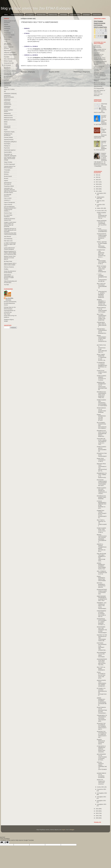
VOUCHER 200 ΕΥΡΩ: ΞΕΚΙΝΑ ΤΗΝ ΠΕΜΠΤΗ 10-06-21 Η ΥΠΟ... (102, 442)
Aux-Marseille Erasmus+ (8, 195)
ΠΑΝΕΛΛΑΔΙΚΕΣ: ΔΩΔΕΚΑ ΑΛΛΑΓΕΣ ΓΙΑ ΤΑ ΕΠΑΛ (102, 378)
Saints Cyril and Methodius (98, 95)
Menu (6, 15)
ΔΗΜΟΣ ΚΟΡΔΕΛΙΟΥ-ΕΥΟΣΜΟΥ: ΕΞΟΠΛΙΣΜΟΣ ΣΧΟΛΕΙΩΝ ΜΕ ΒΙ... (102, 702)
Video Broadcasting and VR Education (10, 282)
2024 (97, 813)
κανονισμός (64, 15)
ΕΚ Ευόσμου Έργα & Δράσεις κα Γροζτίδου (100, 83)
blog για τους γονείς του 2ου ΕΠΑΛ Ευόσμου (36, 8)
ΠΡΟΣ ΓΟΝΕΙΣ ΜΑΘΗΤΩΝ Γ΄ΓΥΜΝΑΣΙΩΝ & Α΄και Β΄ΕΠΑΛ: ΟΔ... (102, 357)
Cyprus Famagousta (9, 202)
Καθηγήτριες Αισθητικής (10, 93)
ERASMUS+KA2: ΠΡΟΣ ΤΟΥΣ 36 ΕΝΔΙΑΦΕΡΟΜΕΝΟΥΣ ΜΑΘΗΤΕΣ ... (102, 434)
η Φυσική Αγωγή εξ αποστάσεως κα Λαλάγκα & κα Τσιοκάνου (99, 69)
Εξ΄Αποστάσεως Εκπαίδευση (8, 77)
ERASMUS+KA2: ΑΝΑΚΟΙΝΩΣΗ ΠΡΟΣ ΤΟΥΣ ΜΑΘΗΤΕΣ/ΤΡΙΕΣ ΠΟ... (101, 395)
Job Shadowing (8, 239)
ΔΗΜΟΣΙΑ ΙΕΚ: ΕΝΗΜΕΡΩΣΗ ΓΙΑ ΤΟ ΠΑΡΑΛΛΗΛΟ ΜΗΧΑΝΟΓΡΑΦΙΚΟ (102, 386)
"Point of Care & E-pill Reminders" (10, 22)
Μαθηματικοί (7, 113)
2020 (97, 189)
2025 (97, 816)
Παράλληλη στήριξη (9, 132)
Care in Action (8, 198)
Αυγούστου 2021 (102, 789)
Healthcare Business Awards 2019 (10, 219)
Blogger (72, 830)
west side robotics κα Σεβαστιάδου (99, 91)
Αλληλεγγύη (7, 26)
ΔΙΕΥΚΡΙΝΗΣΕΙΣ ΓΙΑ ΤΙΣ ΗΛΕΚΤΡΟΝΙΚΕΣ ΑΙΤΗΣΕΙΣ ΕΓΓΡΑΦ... (102, 757)
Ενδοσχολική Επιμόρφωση (8, 74)
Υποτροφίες (7, 170)
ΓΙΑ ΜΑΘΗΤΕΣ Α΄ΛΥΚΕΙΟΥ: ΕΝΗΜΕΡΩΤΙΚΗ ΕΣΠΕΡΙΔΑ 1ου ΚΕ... (102, 365)
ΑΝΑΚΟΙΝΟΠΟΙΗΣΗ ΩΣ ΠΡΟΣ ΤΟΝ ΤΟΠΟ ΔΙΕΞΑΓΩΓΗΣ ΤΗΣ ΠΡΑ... (102, 662)
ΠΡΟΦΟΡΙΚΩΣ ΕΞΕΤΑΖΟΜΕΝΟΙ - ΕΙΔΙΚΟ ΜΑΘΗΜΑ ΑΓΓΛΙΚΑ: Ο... (102, 622)
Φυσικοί (6, 178)
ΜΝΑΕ (6, 122)
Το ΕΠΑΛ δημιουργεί (9, 164)
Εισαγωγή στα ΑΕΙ (42, 66)
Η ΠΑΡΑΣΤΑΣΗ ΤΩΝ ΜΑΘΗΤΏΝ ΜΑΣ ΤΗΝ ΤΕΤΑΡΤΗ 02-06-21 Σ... (101, 254)
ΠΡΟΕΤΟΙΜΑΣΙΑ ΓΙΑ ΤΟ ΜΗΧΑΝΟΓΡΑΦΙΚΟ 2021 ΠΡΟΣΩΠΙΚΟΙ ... (102, 710)
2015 (97, 177)
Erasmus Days (8, 213)
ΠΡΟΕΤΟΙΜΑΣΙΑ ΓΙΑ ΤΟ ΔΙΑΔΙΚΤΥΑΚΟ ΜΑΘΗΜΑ (101, 410)
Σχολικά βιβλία (8, 152)
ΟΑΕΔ (6, 124)
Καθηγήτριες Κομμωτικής (7, 100)
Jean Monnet (7, 236)
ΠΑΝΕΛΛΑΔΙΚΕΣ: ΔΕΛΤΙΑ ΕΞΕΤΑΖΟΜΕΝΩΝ (102, 449)
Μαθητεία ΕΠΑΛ (8, 115)
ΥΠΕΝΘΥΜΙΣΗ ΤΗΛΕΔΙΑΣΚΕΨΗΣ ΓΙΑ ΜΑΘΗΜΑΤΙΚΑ (102, 331)
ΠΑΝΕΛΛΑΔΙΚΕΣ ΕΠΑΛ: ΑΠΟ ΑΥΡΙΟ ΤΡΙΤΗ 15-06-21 (101, 530)
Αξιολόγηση (7, 29)
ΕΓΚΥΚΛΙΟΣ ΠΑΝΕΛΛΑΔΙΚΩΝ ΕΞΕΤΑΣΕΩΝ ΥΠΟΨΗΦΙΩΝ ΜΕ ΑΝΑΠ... (102, 483)
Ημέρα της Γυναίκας (9, 89)
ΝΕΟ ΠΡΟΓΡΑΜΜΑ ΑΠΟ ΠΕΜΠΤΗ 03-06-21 (102, 262)
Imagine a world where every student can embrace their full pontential (10, 224)
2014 (97, 175)
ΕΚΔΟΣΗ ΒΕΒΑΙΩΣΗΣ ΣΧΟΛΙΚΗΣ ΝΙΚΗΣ (101, 742)
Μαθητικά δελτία (8, 118)
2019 (97, 187)
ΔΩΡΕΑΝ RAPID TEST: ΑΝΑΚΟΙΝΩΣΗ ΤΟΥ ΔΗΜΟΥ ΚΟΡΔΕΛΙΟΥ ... (102, 683)
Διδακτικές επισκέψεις (10, 53)
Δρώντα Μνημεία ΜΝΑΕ (10, 55)
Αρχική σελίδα (54, 72)
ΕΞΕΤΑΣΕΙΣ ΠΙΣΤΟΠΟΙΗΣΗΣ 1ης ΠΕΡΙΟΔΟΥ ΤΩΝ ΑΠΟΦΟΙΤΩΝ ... (102, 647)
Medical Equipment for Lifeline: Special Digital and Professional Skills (10, 253)
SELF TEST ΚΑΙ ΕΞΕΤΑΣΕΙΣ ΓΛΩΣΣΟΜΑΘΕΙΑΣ (102, 286)
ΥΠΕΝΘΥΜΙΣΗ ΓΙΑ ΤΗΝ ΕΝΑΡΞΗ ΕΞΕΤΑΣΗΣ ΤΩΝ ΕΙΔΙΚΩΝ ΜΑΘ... (102, 718)
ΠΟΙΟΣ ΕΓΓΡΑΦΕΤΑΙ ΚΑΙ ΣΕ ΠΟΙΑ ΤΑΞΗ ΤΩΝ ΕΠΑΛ (101, 675)
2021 (97, 191)
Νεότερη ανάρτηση (28, 72)
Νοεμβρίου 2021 (101, 801)
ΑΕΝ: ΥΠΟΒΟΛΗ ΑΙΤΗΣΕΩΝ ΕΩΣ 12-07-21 (102, 573)
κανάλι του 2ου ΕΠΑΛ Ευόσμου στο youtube (100, 59)
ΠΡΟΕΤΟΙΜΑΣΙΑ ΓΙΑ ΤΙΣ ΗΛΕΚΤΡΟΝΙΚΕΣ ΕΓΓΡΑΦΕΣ (102, 310)
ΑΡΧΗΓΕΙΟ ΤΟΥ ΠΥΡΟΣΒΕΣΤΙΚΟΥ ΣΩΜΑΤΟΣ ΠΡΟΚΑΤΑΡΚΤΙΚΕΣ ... (102, 734)
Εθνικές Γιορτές (8, 61)
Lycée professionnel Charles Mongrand (9, 249)
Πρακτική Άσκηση (9, 140)
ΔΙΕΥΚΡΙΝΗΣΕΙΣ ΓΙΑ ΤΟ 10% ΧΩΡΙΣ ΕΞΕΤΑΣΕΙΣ (101, 655)
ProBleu (6, 269)
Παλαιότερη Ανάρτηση (82, 72)
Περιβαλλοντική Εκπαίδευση (8, 135)
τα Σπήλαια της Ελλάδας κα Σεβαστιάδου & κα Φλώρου (100, 63)
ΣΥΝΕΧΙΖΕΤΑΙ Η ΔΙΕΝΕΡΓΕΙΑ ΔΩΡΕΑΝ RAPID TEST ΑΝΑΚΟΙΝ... (101, 749)
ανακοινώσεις (97, 15)
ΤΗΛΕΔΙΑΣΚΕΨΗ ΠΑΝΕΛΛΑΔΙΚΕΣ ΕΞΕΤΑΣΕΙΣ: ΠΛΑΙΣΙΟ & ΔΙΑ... (102, 237)
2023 (97, 811)
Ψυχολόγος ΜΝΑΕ (9, 186)
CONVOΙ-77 (7, 200)
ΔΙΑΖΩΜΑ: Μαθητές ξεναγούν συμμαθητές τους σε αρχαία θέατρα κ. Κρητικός (100, 75)
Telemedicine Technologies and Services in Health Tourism (9, 277)
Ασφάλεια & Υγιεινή (32, 66)
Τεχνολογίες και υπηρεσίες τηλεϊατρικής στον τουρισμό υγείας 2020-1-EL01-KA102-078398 (10, 157)
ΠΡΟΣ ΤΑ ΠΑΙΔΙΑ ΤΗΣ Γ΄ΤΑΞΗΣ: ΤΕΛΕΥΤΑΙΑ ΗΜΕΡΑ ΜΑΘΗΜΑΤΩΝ (101, 269)
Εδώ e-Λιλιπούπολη (9, 59)
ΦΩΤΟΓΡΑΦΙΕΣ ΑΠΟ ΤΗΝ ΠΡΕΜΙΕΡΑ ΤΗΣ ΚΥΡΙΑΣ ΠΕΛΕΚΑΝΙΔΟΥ (102, 630)
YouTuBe (6, 285)
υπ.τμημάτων (30, 15)
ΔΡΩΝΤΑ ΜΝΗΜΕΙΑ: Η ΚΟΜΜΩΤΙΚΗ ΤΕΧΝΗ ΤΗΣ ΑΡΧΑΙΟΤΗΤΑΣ (102, 303)
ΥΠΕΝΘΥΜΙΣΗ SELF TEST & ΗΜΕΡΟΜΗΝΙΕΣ (102, 325)
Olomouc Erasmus (9, 267)
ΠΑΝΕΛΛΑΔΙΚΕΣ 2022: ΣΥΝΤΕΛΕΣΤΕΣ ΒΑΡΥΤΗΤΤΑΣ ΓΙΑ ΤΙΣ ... (102, 216)
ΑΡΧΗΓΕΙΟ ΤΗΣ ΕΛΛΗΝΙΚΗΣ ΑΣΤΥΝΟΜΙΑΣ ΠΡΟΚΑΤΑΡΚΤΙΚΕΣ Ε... (102, 726)
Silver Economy (98, 86)
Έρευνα (6, 87)
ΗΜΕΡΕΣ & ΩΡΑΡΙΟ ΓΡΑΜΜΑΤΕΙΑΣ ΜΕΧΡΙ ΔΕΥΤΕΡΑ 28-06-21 (102, 548)
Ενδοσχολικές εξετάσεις (10, 71)
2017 (97, 182)
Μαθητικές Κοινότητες (10, 120)
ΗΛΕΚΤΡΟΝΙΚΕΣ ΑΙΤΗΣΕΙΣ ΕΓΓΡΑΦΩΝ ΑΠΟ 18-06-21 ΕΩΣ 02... (101, 614)
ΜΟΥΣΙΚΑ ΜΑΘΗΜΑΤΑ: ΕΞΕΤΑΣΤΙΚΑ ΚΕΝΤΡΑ (101, 585)
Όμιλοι (6, 130)
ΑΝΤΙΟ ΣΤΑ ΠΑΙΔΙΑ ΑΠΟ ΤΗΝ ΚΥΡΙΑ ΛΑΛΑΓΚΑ (101, 782)
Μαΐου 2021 (100, 208)
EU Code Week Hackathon (8, 216)
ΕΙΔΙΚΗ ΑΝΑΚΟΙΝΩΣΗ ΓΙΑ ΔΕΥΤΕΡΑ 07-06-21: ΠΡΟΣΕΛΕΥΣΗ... (102, 339)
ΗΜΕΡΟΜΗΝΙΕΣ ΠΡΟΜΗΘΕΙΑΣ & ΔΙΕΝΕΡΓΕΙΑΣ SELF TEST (102, 598)
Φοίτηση (6, 174)
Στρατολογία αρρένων (10, 150)
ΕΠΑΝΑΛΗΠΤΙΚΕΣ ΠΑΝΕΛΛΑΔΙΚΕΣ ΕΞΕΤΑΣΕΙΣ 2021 (102, 592)
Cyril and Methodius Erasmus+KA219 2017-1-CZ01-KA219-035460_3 (10, 209)
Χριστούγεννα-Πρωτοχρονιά (8, 183)
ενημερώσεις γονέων (17, 15)
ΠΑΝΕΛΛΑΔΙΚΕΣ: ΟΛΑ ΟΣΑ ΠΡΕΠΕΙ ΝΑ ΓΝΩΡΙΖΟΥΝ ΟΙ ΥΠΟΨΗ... (102, 491)
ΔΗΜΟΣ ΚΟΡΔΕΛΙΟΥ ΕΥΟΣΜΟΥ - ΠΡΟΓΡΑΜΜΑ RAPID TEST (101, 566)
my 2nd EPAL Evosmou (10, 299)
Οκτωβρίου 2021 (102, 797)
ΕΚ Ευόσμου (7, 65)
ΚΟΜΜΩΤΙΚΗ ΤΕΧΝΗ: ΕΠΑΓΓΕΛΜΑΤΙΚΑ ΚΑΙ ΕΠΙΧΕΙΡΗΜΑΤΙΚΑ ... (102, 514)
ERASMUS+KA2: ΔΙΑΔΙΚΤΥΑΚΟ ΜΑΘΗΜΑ (101, 497)
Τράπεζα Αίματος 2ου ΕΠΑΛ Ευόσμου (10, 167)
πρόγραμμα (86, 15)
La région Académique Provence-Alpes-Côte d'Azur (10, 244)
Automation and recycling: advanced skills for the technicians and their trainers (10, 190)
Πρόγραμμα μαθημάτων (10, 142)
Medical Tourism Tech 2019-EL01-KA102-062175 (10, 258)
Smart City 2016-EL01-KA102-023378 (10, 272)
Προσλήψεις (7, 144)
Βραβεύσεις (7, 39)
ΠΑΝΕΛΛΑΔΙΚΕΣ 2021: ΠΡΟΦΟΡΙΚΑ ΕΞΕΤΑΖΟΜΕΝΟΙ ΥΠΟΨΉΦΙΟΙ (102, 403)
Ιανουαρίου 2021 (102, 193)
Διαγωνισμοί (7, 50)
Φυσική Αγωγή (8, 176)
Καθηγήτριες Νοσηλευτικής (8, 103)
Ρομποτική (7, 148)
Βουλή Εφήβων (8, 37)
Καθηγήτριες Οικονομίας (7, 107)
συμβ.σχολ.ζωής (75, 15)
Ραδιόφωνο (7, 146)
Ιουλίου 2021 (101, 787)
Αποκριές (6, 31)
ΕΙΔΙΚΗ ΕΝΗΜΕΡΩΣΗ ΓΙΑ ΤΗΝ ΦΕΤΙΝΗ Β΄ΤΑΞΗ (101, 417)
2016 (97, 180)
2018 (97, 184)
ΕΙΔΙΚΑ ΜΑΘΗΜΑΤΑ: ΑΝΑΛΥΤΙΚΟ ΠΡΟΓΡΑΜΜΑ (101, 579)
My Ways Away (8, 261)
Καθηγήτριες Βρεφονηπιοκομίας (9, 96)
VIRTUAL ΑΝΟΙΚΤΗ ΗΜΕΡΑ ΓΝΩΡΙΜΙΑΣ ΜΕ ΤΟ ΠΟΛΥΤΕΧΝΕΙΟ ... (102, 767)
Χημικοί (6, 180)
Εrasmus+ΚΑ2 (41, 15)
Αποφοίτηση (7, 33)
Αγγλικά (6, 24)
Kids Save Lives (8, 241)
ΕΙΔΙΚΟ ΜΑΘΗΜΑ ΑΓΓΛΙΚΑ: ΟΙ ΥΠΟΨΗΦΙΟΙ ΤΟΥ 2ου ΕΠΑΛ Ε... (102, 224)
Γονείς (6, 41)
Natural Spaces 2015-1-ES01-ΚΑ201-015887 (10, 264)
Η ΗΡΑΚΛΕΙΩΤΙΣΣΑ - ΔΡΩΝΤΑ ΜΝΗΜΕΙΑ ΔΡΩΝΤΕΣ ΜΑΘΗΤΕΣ (102, 294)
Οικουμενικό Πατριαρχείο (7, 127)
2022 (97, 809)
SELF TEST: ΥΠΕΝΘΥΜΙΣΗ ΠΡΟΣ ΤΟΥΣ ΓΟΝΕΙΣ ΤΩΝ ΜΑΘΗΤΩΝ (102, 317)
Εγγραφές (7, 57)
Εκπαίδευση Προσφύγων (7, 68)
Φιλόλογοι (7, 172)
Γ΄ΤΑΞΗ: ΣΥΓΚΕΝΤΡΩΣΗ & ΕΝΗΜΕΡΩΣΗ (102, 230)
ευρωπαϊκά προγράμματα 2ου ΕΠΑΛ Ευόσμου (99, 54)
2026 (97, 818)
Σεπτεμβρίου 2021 (102, 793)
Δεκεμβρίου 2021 (102, 804)
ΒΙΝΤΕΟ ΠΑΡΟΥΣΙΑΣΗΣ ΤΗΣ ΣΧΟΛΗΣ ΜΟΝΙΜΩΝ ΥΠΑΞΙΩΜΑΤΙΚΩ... (102, 538)
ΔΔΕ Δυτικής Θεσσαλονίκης (8, 44)
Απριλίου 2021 (101, 205)
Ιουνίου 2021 (101, 211)
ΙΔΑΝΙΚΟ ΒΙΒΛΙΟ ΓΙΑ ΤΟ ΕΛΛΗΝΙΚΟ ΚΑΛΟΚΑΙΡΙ (101, 775)
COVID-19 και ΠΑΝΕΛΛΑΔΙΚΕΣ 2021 (102, 372)
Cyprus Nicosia (8, 205)
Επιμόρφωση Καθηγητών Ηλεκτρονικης (8, 84)
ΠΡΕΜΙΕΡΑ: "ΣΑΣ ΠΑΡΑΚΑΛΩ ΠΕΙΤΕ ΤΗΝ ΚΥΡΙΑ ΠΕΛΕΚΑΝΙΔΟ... (102, 606)
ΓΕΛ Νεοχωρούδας (99, 88)
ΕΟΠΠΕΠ (7, 80)
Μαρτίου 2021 (101, 201)
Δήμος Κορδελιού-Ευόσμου (9, 48)
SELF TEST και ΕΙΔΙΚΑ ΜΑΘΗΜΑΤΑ (101, 669)
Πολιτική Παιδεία (8, 137)
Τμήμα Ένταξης (8, 162)
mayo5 (64, 830)
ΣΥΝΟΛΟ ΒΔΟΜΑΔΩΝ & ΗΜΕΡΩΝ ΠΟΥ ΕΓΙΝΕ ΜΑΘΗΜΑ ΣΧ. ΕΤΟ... (102, 505)
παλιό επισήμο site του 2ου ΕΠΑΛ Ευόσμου (100, 50)
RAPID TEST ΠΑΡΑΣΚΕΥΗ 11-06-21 (101, 460)
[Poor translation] (6, 842)
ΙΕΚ (5, 91)
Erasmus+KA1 (53, 15)
